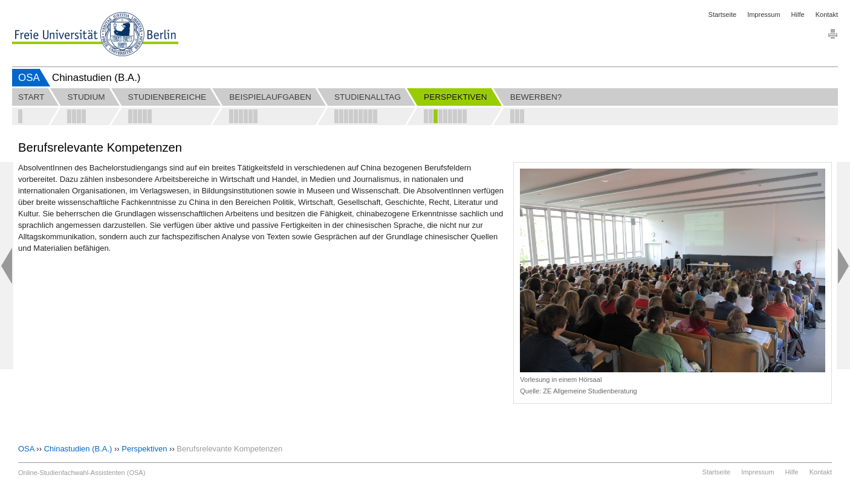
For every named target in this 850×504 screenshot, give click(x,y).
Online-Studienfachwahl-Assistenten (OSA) (82, 473)
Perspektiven (144, 449)
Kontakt (827, 15)
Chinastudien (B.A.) (78, 449)
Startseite (722, 15)
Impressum (764, 15)
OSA (29, 78)
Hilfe (798, 15)
